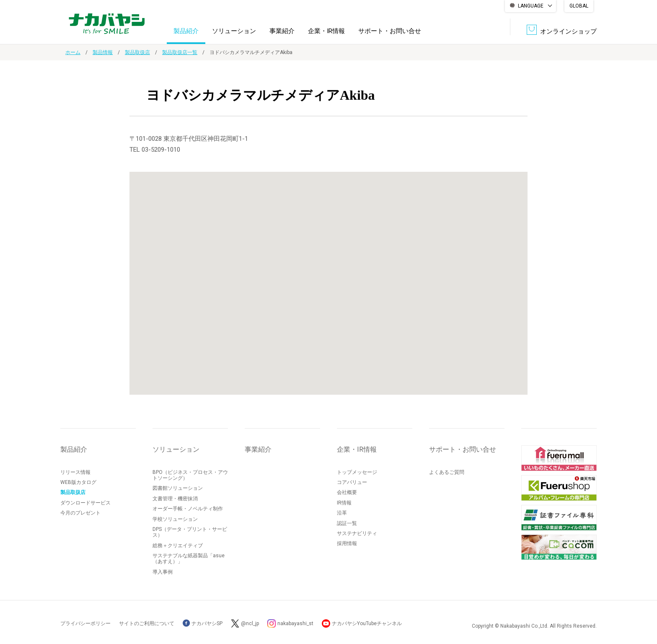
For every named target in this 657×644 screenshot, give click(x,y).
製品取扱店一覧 (180, 52)
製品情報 (103, 52)
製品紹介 (186, 31)
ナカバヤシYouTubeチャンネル (367, 623)
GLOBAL (579, 6)
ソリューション (234, 31)
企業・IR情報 (326, 31)
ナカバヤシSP (203, 623)
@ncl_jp (250, 623)
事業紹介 (282, 31)
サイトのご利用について (147, 623)
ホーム (73, 52)
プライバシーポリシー (85, 623)
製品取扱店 (137, 52)
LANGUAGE (531, 6)
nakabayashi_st (295, 623)
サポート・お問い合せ (390, 31)
